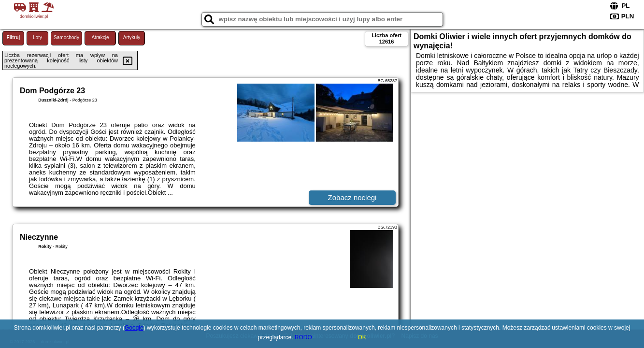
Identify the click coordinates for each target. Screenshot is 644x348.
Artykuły (132, 37)
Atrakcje (100, 37)
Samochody (66, 37)
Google (134, 328)
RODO (303, 337)
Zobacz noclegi (352, 197)
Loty (37, 37)
